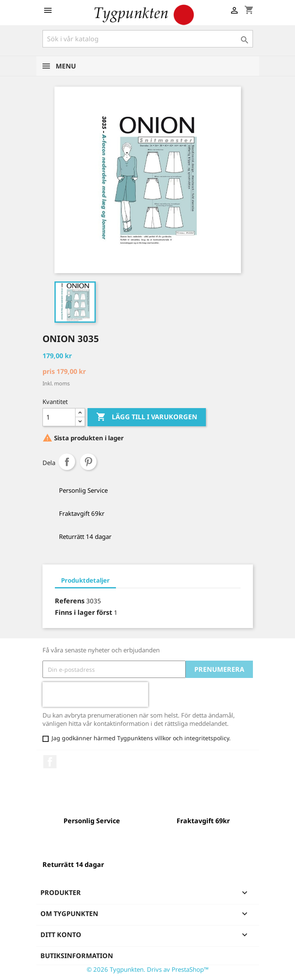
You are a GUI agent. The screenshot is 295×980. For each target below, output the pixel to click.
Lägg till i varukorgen (147, 417)
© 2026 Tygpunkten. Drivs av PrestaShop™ (148, 969)
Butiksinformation (77, 956)
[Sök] (148, 39)
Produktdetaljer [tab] (85, 580)
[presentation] (95, 694)
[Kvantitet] (59, 417)
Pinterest (88, 462)
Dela (67, 462)
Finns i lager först (84, 612)
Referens (70, 601)
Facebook (50, 762)
